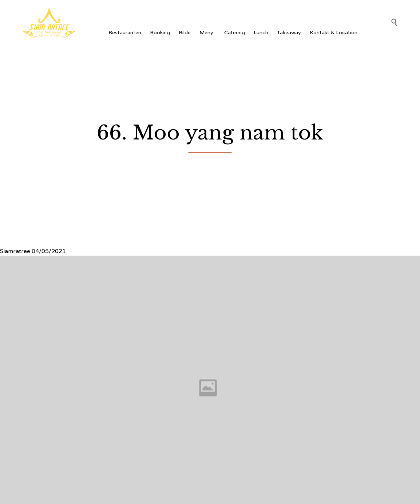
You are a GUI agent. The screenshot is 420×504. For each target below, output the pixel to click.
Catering (235, 33)
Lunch (261, 33)
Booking (160, 33)
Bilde (185, 33)
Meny (207, 33)
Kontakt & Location (334, 33)
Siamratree (15, 251)
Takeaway (289, 33)
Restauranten (125, 33)
